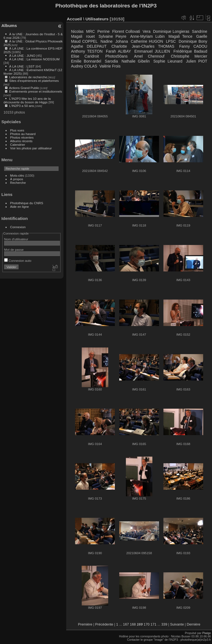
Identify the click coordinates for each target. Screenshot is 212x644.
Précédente (104, 624)
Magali (77, 36)
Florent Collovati (126, 31)
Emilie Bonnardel (86, 61)
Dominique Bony (193, 41)
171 (153, 624)
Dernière (194, 624)
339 (164, 624)
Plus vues (17, 130)
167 (126, 624)
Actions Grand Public (24, 88)
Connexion (18, 227)
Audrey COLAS (84, 66)
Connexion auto (18, 261)
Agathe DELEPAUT (89, 46)
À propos (17, 179)
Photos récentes (22, 137)
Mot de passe (14, 250)
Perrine (104, 31)
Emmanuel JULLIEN (152, 51)
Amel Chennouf (149, 56)
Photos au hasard (23, 134)
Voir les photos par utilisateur (31, 148)
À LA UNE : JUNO (23, 56)
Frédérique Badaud (190, 51)
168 (133, 624)
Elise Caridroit (85, 56)
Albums (9, 25)
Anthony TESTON (87, 51)
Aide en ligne (20, 207)
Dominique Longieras (171, 31)
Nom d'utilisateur (16, 239)
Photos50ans (117, 56)
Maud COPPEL (84, 41)
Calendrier (18, 145)
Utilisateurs (97, 19)
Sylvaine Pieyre (112, 36)
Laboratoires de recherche (28, 77)
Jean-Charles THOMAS (153, 46)
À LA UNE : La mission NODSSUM (34, 59)
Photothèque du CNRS (27, 203)
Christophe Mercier (189, 56)
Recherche (18, 183)
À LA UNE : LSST (22, 66)
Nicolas (77, 31)
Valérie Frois (110, 66)
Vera (147, 31)
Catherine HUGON (147, 41)
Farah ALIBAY (119, 51)
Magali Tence (180, 36)
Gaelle (202, 36)
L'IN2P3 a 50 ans (22, 106)
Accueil (74, 19)
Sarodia (112, 61)
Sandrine (199, 31)
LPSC (171, 41)
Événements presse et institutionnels (36, 91)
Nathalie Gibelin (136, 61)
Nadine (107, 41)
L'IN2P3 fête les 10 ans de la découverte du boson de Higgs (27, 100)
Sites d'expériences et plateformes (34, 81)
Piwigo (207, 633)
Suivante (177, 624)
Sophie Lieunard (168, 61)
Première (85, 624)
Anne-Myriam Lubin (147, 36)
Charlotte (119, 46)
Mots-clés (17, 175)
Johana (122, 41)
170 (146, 624)
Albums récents (21, 141)
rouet (90, 36)
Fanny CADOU (193, 46)
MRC (90, 31)
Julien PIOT (197, 61)
